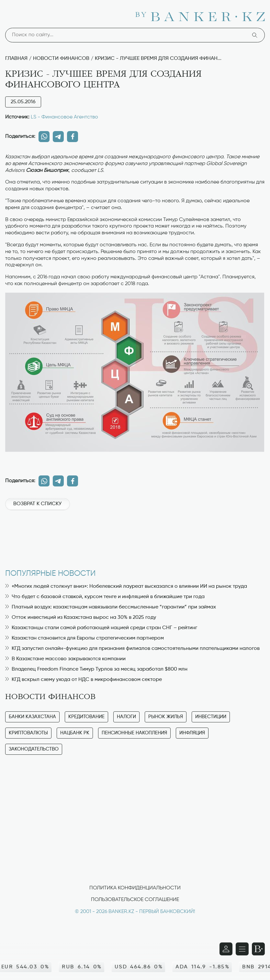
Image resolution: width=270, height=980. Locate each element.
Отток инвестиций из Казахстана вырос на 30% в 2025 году (81, 618)
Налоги (126, 717)
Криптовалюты (28, 733)
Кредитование (86, 717)
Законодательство (34, 749)
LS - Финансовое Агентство (64, 117)
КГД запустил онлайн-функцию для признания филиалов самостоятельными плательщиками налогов (132, 649)
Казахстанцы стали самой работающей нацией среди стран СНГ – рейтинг (101, 628)
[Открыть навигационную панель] (242, 949)
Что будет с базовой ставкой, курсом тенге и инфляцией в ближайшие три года (105, 597)
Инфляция (192, 733)
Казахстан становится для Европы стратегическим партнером (84, 638)
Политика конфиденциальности (135, 888)
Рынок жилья (166, 717)
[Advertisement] (135, 536)
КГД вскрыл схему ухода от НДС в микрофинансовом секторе (84, 680)
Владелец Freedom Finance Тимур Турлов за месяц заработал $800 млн (96, 669)
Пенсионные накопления (134, 733)
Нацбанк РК (75, 733)
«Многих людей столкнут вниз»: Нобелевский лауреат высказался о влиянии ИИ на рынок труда (126, 586)
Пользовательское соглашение (135, 900)
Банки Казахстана (32, 717)
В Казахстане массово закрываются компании (65, 659)
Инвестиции (211, 717)
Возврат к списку (37, 504)
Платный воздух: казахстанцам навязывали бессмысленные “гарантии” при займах (111, 607)
